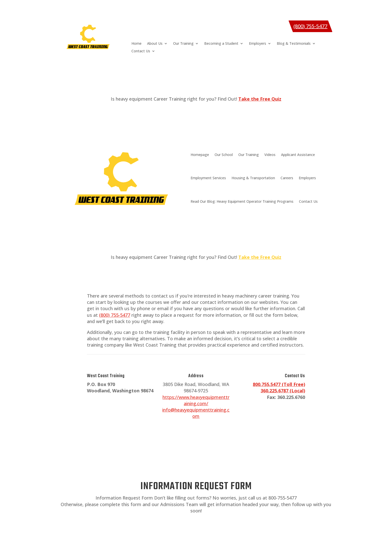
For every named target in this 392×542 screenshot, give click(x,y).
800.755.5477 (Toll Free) (279, 384)
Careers (287, 178)
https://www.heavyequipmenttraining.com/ (196, 400)
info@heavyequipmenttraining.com (196, 413)
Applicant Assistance (298, 155)
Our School (224, 155)
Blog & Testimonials (294, 44)
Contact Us (141, 51)
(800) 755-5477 (310, 26)
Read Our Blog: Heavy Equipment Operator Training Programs (242, 201)
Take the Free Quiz (260, 257)
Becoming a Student (221, 44)
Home (136, 44)
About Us (155, 44)
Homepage (200, 155)
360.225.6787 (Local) (283, 391)
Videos (270, 155)
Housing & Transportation (253, 178)
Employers (258, 44)
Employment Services (208, 178)
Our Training (183, 44)
